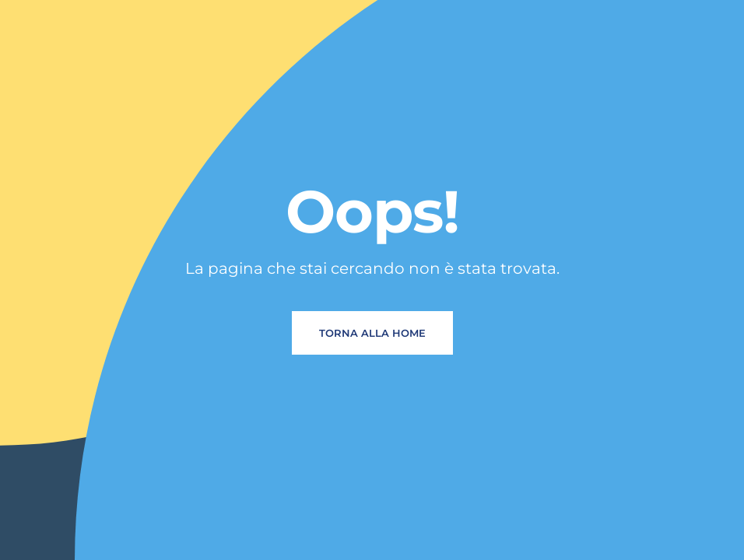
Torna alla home (372, 333)
